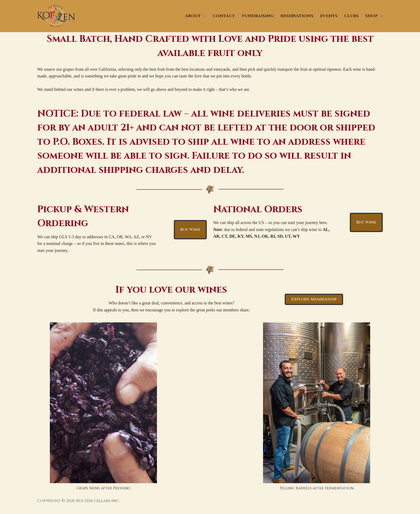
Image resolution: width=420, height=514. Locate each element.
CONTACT (224, 16)
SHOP (374, 16)
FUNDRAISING (258, 16)
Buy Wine (190, 230)
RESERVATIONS (297, 16)
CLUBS (351, 16)
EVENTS (329, 16)
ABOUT (197, 16)
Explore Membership (314, 299)
